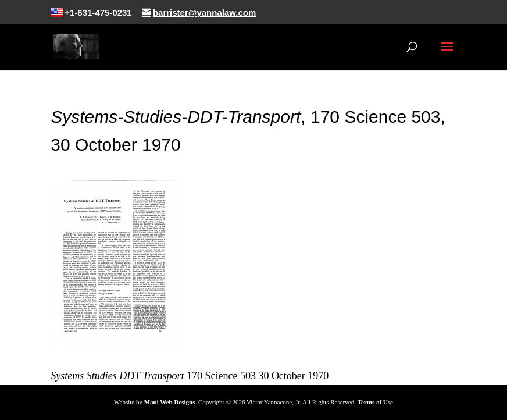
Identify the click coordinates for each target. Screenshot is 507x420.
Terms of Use (375, 402)
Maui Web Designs (170, 402)
